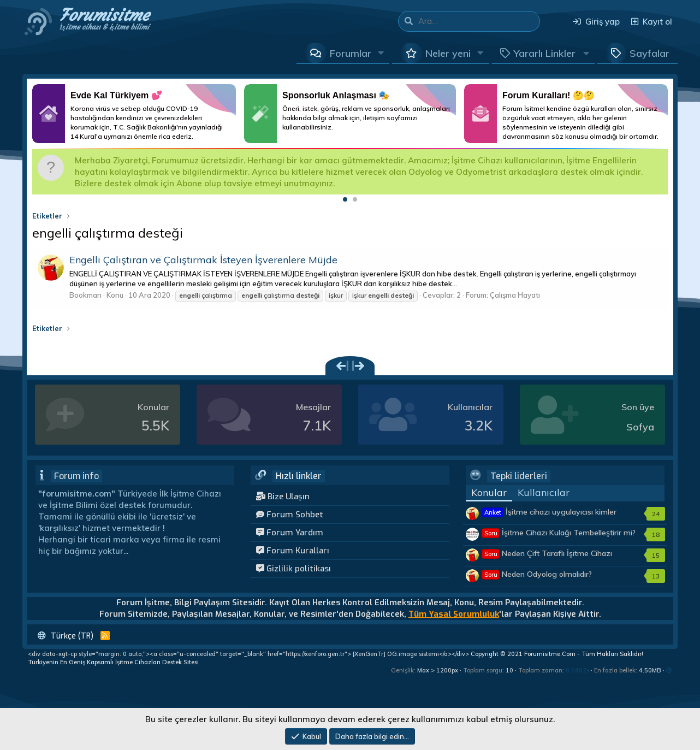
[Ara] (479, 21)
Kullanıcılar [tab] (544, 492)
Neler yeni (448, 53)
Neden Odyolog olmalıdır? (537, 574)
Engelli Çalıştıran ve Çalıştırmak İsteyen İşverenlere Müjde (203, 260)
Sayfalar (649, 53)
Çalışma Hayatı (515, 295)
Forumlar (351, 53)
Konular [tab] (489, 492)
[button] (381, 53)
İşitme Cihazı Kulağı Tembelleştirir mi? (559, 533)
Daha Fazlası (134, 114)
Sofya (640, 427)
